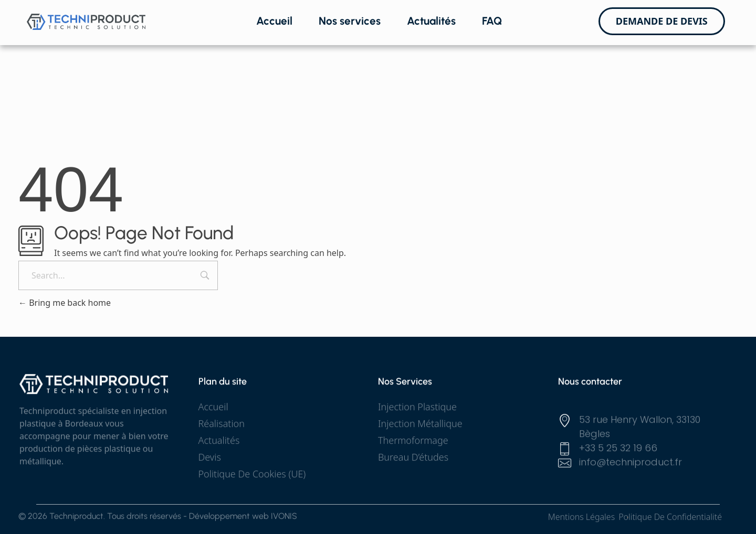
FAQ (492, 21)
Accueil (274, 21)
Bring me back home (65, 303)
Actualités (431, 21)
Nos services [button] (350, 21)
